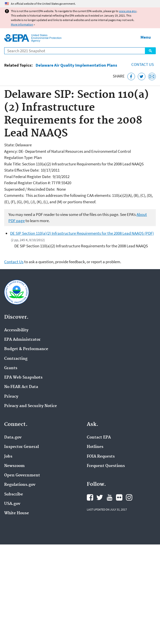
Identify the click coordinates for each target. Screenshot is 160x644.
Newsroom (14, 466)
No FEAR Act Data (21, 387)
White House (17, 513)
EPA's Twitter (100, 497)
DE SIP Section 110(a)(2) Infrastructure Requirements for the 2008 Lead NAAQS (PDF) (82, 233)
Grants (11, 368)
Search (150, 51)
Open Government (22, 475)
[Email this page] (152, 77)
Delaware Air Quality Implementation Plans (76, 65)
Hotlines (95, 447)
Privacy (11, 397)
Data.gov (13, 438)
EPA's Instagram (129, 497)
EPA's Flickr (119, 497)
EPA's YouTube (110, 497)
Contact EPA (99, 438)
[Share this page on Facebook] (131, 77)
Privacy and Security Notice (31, 406)
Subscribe (14, 494)
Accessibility (16, 330)
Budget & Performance (26, 349)
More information (22, 24)
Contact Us (143, 64)
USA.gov (12, 504)
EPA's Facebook (90, 497)
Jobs (8, 457)
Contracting (16, 359)
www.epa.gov (128, 11)
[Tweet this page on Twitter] (142, 77)
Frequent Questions (106, 466)
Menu (146, 37)
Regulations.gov (20, 485)
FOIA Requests (101, 457)
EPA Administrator (22, 340)
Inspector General (22, 447)
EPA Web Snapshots (23, 378)
